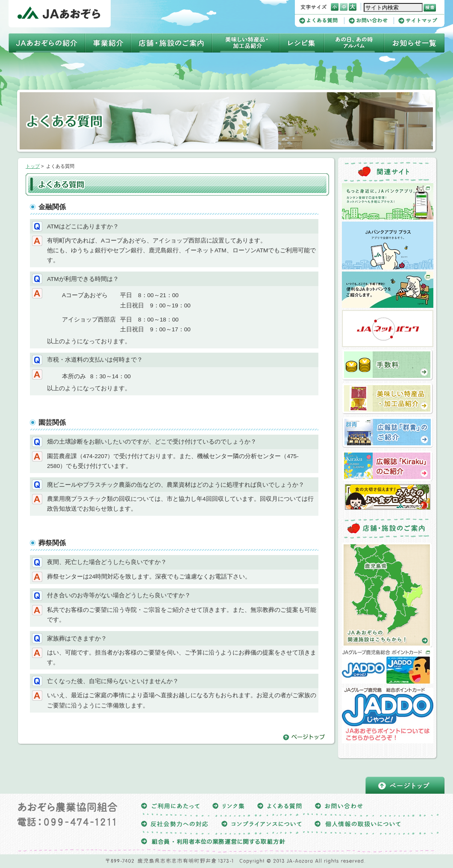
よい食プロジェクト (388, 497)
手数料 (388, 365)
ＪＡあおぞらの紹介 (47, 43)
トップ (33, 166)
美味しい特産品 (246, 43)
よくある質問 (322, 21)
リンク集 (228, 807)
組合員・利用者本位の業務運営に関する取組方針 (213, 843)
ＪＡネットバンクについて (388, 290)
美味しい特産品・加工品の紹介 (388, 399)
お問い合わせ (371, 21)
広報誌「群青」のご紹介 (388, 433)
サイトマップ (418, 21)
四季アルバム (354, 43)
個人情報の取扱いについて (358, 825)
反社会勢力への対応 (175, 825)
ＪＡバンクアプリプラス (388, 245)
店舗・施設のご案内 (171, 43)
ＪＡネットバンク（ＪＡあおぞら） (388, 329)
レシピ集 (302, 43)
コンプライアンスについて (262, 825)
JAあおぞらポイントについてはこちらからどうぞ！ (388, 716)
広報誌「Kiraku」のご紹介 (388, 466)
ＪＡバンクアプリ (388, 201)
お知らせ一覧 (414, 43)
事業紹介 (108, 43)
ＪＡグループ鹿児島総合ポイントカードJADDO (388, 665)
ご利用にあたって (170, 807)
